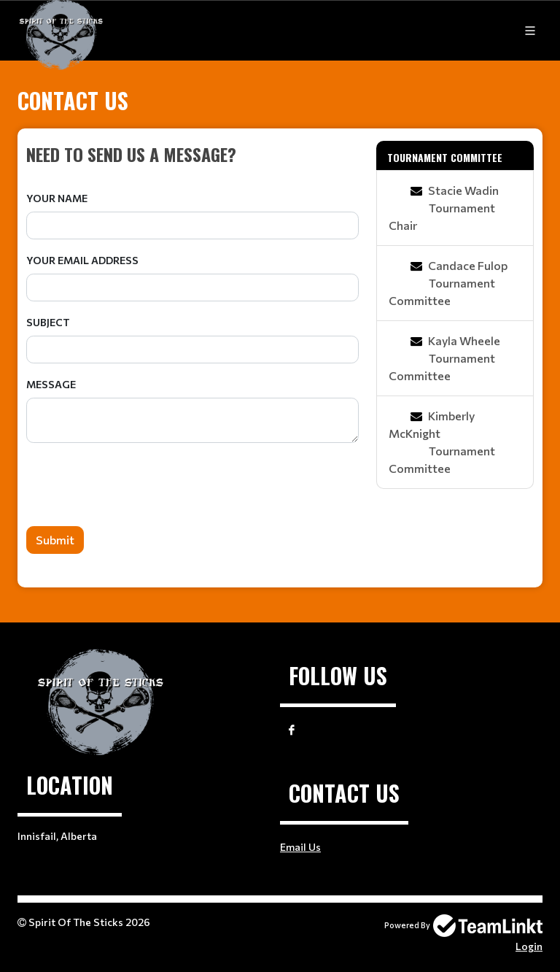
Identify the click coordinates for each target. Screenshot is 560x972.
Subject (48, 322)
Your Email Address (82, 260)
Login (529, 946)
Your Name (57, 198)
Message (51, 384)
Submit (55, 540)
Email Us (300, 847)
